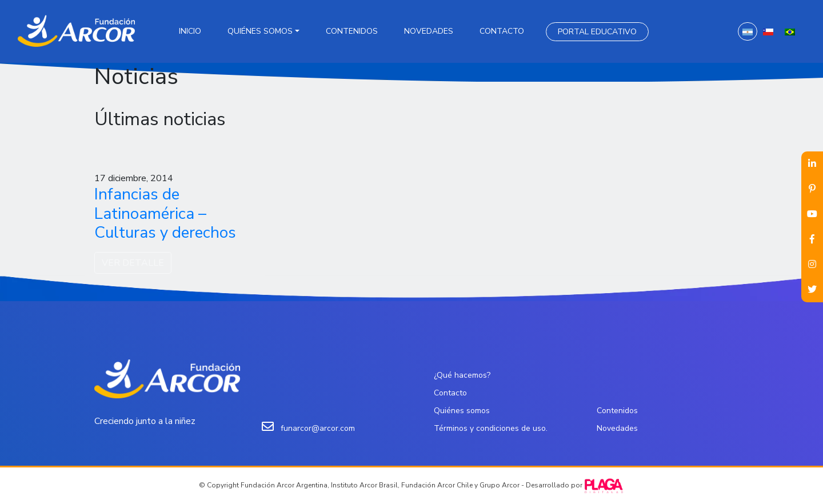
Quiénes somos (260, 31)
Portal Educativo (597, 32)
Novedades (429, 31)
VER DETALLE (133, 263)
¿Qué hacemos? (462, 375)
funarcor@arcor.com (318, 428)
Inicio (190, 31)
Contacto (502, 31)
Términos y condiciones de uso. (491, 428)
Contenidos (352, 31)
